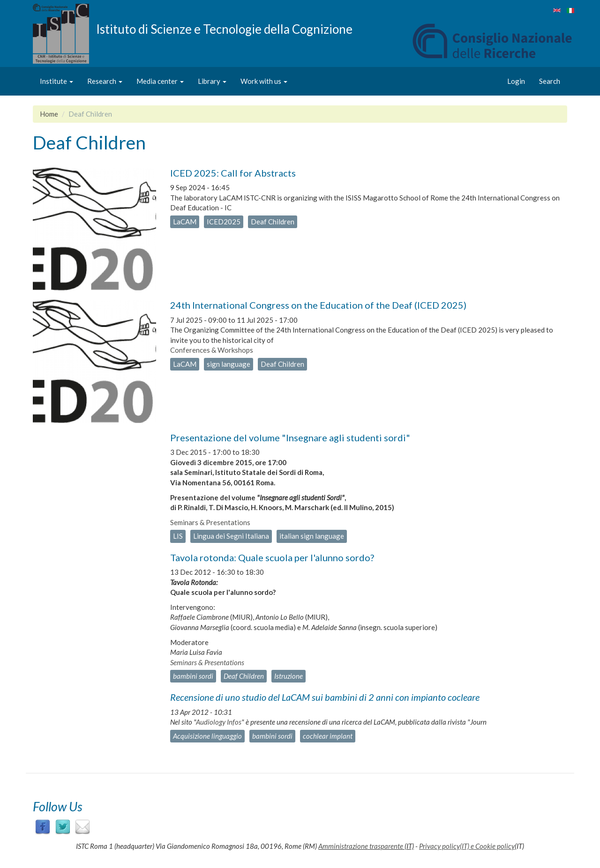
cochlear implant (328, 736)
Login (516, 81)
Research (105, 81)
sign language (229, 364)
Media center (160, 81)
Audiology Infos (219, 722)
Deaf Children (273, 222)
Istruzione (289, 676)
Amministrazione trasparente (361, 846)
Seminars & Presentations (210, 522)
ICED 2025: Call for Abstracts (233, 173)
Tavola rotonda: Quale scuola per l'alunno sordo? (272, 557)
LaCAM (185, 222)
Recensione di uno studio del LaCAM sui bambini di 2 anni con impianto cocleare (325, 697)
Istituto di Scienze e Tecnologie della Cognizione (224, 29)
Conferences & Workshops (212, 350)
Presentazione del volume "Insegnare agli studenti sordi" (290, 438)
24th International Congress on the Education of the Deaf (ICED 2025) (318, 305)
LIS (178, 536)
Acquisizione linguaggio (207, 736)
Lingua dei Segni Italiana (231, 536)
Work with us (264, 81)
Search (550, 81)
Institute (56, 81)
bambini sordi (193, 676)
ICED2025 (224, 222)
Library (212, 81)
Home (49, 114)
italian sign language (312, 536)
